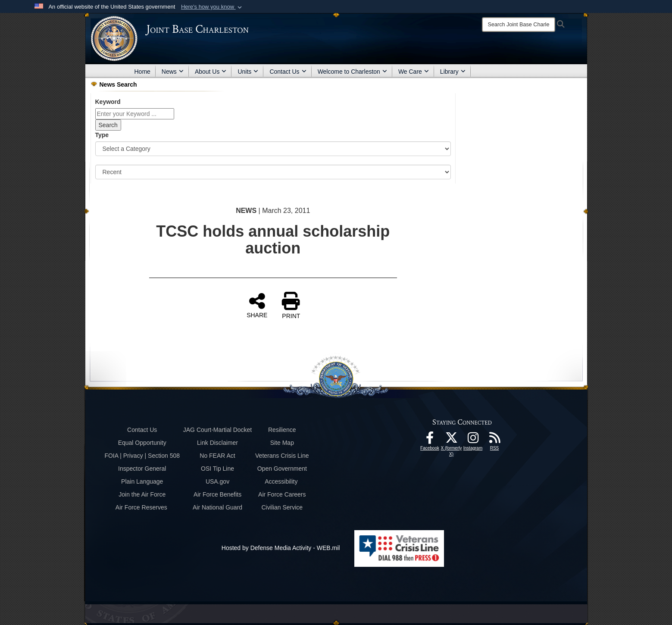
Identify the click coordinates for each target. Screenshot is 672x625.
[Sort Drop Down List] (273, 172)
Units (248, 72)
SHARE (257, 305)
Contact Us (288, 72)
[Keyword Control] (135, 114)
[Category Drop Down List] (273, 149)
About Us (211, 72)
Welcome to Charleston (352, 72)
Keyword (108, 102)
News (173, 72)
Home (142, 72)
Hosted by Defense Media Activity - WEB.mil (281, 548)
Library (453, 72)
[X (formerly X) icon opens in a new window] (451, 440)
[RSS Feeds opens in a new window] (494, 440)
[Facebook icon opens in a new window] (430, 440)
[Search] (519, 25)
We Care (414, 72)
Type (102, 135)
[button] (212, 7)
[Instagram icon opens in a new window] (473, 440)
